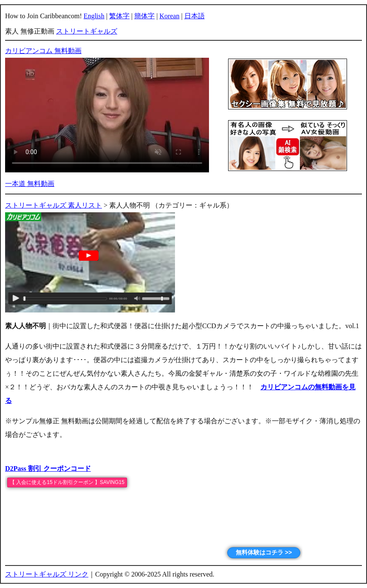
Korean (169, 16)
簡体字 (144, 16)
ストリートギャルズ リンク (47, 574)
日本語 (195, 16)
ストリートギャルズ (87, 31)
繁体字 (119, 16)
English (94, 16)
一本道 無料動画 (30, 184)
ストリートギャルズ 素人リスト (54, 205)
